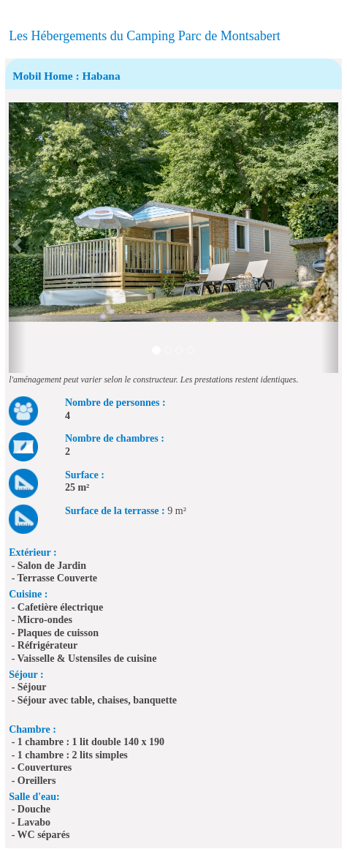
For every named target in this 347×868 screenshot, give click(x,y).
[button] (17, 238)
